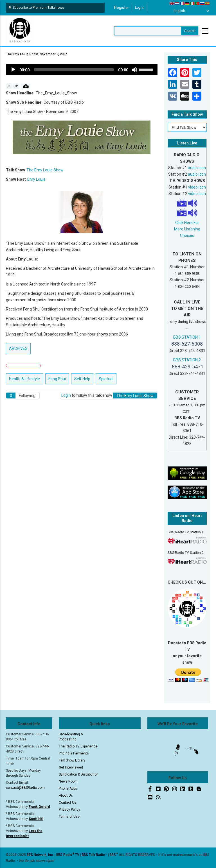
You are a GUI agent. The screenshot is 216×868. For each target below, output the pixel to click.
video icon (197, 187)
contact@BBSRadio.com (25, 788)
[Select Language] (190, 11)
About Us (66, 796)
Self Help (82, 379)
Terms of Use (69, 817)
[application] (82, 70)
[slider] (74, 70)
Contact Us (67, 803)
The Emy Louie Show (45, 170)
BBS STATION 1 (187, 337)
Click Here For (187, 223)
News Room (68, 781)
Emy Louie (36, 179)
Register (122, 8)
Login (66, 395)
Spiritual (106, 379)
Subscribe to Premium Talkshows (36, 8)
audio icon (197, 168)
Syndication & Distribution (79, 774)
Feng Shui (57, 379)
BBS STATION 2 (187, 360)
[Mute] (134, 70)
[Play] (13, 70)
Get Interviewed (71, 767)
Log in (140, 8)
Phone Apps (68, 788)
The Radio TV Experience (78, 746)
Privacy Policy (69, 810)
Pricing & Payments (74, 753)
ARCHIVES (18, 348)
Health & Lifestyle (24, 379)
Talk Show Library (72, 760)
